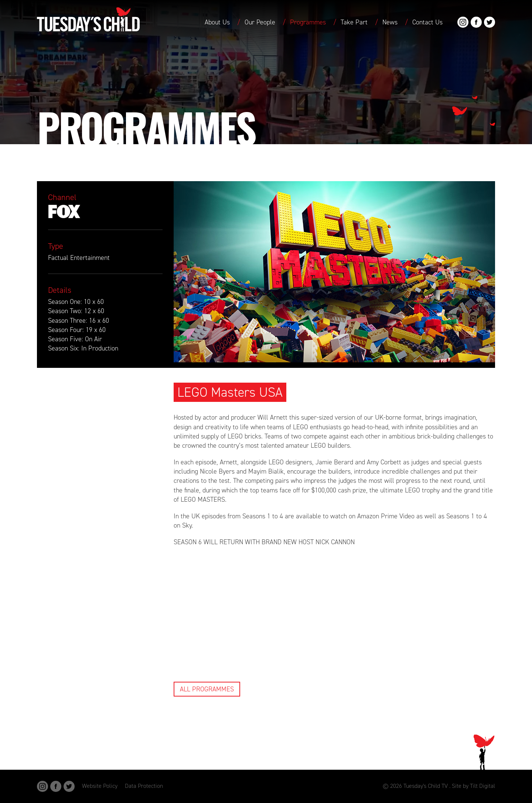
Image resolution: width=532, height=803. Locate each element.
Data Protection (144, 786)
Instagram (463, 22)
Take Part (354, 22)
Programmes (308, 22)
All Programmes (207, 689)
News (390, 22)
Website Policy (100, 786)
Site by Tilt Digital (473, 786)
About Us (217, 22)
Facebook (476, 22)
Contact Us (427, 22)
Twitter (490, 22)
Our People (260, 22)
